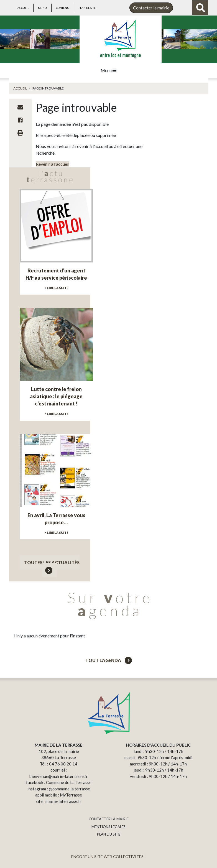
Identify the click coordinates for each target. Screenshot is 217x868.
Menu (42, 8)
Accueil (23, 8)
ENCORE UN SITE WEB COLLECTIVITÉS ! (108, 856)
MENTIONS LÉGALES (108, 827)
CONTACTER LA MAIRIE (109, 819)
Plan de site (87, 8)
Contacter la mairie (151, 8)
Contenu (63, 8)
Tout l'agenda (109, 660)
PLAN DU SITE (109, 834)
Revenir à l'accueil (53, 164)
